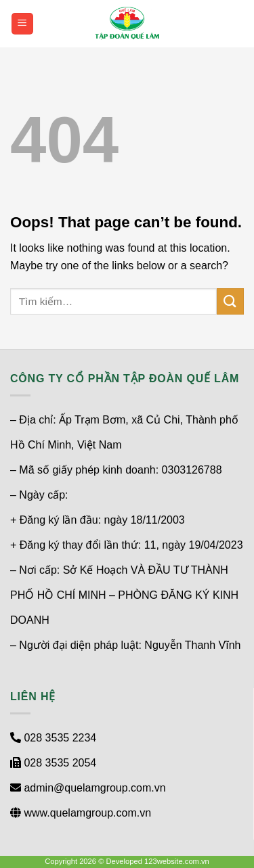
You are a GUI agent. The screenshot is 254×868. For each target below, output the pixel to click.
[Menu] (23, 24)
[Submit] (230, 301)
